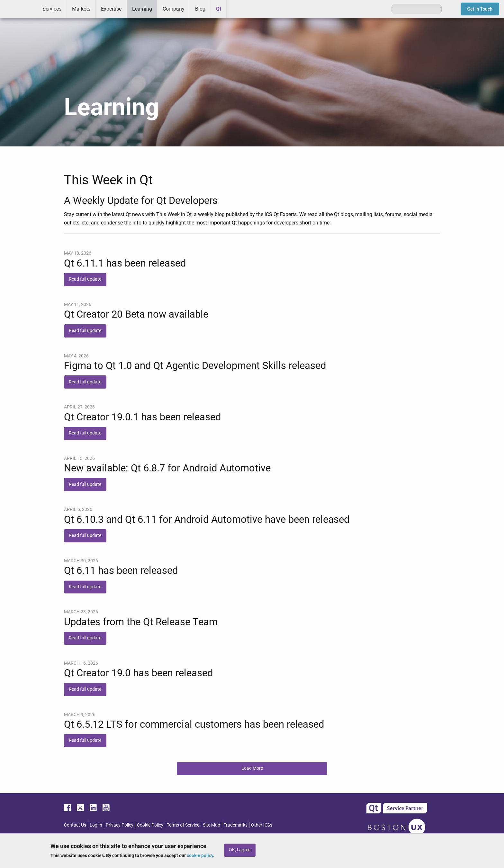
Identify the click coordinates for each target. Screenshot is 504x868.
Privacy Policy (120, 825)
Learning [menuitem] (142, 9)
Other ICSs (262, 825)
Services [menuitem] (52, 9)
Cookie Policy (150, 825)
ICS (19, 9)
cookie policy (200, 855)
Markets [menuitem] (81, 9)
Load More (252, 768)
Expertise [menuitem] (111, 9)
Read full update (85, 279)
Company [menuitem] (174, 9)
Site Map (212, 825)
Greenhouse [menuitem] (236, 9)
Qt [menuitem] (219, 9)
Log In (96, 825)
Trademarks (236, 825)
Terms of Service (183, 825)
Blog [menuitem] (200, 9)
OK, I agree (240, 850)
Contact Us (75, 825)
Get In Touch (480, 9)
